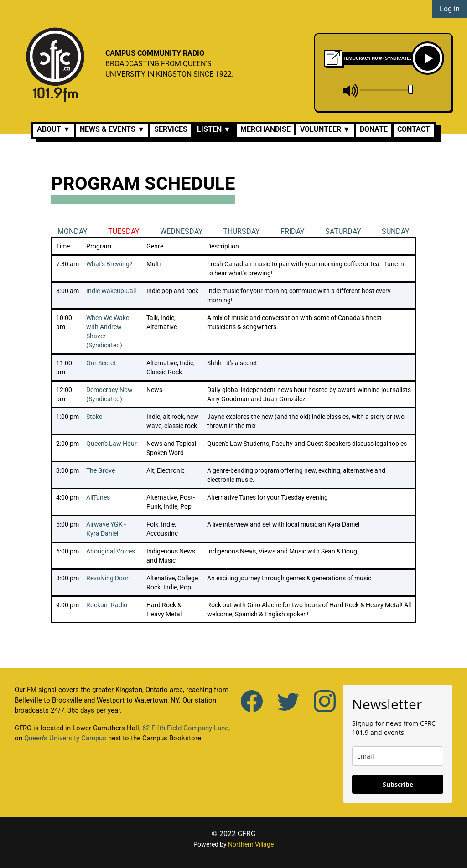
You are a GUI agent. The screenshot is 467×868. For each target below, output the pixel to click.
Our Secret (101, 363)
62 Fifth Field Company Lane (185, 728)
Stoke (94, 417)
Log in (450, 9)
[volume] (387, 90)
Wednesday (182, 231)
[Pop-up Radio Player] (333, 58)
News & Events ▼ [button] (112, 129)
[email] (398, 756)
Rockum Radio (107, 605)
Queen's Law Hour (112, 444)
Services (171, 129)
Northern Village (251, 844)
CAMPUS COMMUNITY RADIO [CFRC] (155, 53)
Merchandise (265, 129)
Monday (73, 231)
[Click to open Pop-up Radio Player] (333, 57)
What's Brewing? (109, 264)
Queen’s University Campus (65, 738)
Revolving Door (107, 578)
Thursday (241, 231)
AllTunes (98, 497)
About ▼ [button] (54, 129)
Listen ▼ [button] (214, 129)
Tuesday (124, 231)
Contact (414, 129)
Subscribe (398, 784)
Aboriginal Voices (111, 551)
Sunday (396, 231)
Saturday (343, 231)
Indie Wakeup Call (111, 291)
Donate (374, 129)
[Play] (428, 58)
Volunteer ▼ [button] (325, 129)
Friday (293, 231)
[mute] (351, 91)
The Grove (101, 470)
